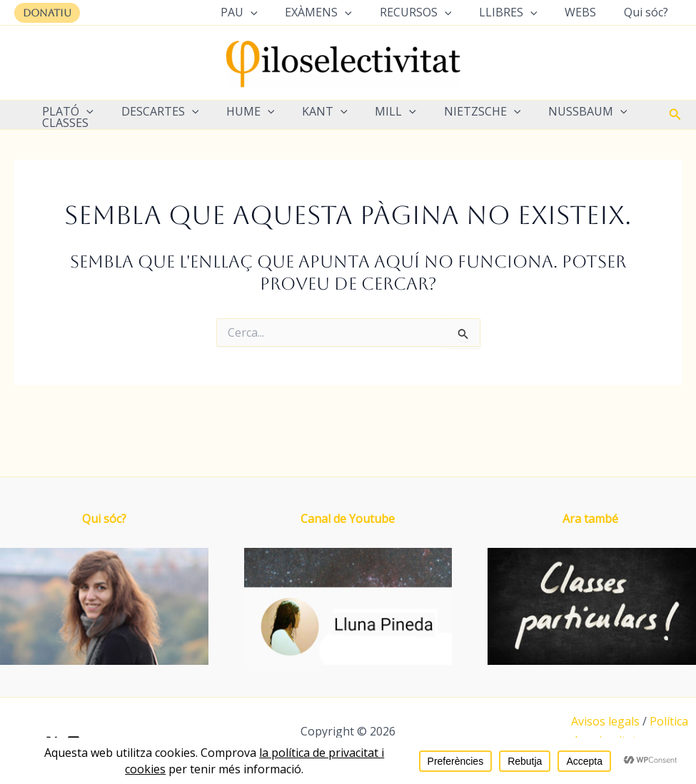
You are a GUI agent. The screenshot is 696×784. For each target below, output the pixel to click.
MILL (374, 111)
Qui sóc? (648, 12)
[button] (47, 13)
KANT (308, 111)
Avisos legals (605, 721)
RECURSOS (432, 12)
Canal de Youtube (348, 519)
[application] (277, 12)
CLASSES (63, 123)
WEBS (587, 12)
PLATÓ (66, 111)
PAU (266, 12)
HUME (238, 111)
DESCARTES (153, 111)
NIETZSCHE (456, 111)
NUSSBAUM (557, 111)
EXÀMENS (340, 12)
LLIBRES (520, 12)
